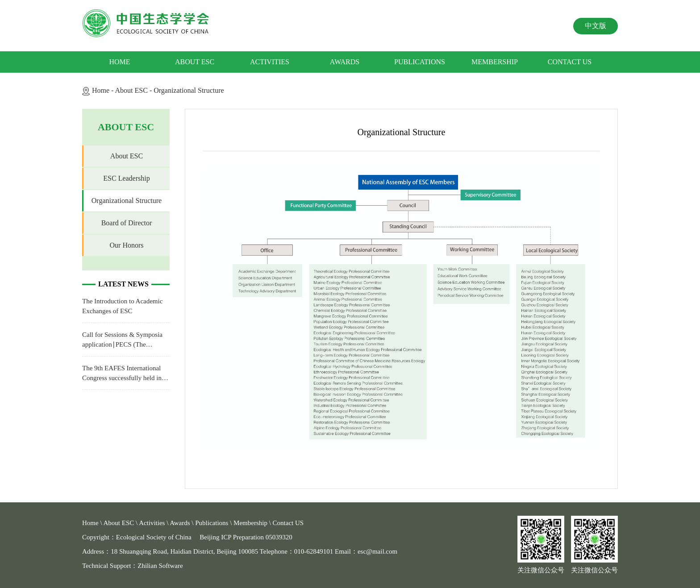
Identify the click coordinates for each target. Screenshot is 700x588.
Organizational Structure (189, 90)
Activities (270, 62)
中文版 (596, 26)
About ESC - (135, 90)
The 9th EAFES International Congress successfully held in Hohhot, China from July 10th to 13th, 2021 (126, 374)
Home (119, 62)
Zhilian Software (160, 566)
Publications (420, 62)
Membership (495, 62)
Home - (104, 90)
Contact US (570, 62)
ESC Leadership (126, 178)
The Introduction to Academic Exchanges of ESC (122, 306)
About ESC (195, 62)
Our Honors (127, 245)
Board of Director (127, 223)
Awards (345, 62)
